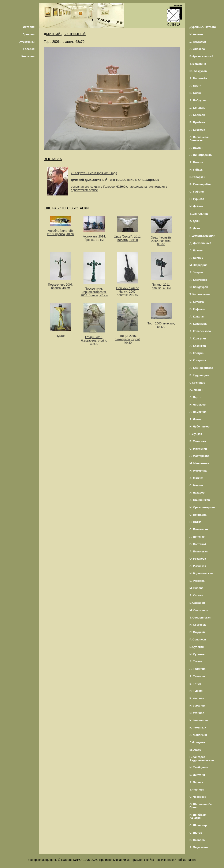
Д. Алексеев (198, 42)
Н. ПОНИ (195, 522)
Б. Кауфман (197, 302)
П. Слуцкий (197, 632)
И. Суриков (197, 654)
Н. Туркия (196, 691)
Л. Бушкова (197, 130)
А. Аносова (197, 49)
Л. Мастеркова (199, 456)
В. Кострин (197, 353)
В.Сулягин (197, 647)
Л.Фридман (197, 742)
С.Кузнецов (197, 383)
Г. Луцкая (196, 434)
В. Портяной (198, 544)
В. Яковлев (197, 840)
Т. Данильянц (199, 214)
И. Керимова (198, 324)
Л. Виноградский (201, 155)
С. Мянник (197, 485)
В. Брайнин (197, 122)
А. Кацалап (197, 317)
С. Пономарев (199, 529)
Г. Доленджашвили (202, 236)
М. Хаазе (195, 750)
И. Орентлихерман (202, 507)
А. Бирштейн (198, 78)
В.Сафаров (197, 603)
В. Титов (195, 684)
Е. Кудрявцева (199, 375)
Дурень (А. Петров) (203, 27)
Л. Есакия (196, 250)
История (29, 27)
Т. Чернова (197, 790)
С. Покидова (198, 515)
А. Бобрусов (198, 100)
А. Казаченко (198, 280)
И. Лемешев (198, 405)
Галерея (29, 49)
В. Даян (195, 228)
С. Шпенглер (198, 825)
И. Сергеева (198, 625)
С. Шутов (196, 833)
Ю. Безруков (198, 71)
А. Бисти (195, 86)
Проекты (28, 34)
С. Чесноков (198, 797)
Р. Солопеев (198, 639)
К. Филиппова (199, 720)
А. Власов (196, 162)
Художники (27, 42)
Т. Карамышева (200, 294)
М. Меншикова (199, 463)
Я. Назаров (197, 493)
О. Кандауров (199, 287)
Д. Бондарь (197, 108)
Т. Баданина (198, 64)
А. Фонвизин (198, 735)
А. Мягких (196, 478)
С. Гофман (197, 192)
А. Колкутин (198, 338)
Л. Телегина (197, 669)
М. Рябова (197, 588)
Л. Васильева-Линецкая (199, 139)
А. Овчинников (200, 500)
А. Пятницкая (199, 551)
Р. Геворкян (197, 177)
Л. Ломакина (198, 412)
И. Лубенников (200, 427)
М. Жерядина (199, 265)
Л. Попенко (197, 537)
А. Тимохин (197, 676)
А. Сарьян (196, 595)
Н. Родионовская (201, 573)
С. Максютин (198, 449)
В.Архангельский (201, 56)
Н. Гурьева (197, 199)
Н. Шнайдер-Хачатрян (198, 816)
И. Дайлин (197, 206)
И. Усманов (197, 706)
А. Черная (196, 782)
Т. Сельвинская (200, 618)
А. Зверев (196, 272)
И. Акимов (197, 34)
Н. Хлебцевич (199, 767)
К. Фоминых (198, 728)
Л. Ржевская (198, 566)
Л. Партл (195, 397)
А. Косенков (198, 346)
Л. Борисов (197, 115)
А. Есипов (196, 258)
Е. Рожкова (197, 581)
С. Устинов (197, 713)
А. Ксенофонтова (201, 368)
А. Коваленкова (200, 331)
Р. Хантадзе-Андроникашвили (202, 758)
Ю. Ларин (196, 390)
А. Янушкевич (199, 847)
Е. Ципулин (197, 775)
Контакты (28, 56)
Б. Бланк (195, 93)
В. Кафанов (197, 309)
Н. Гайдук (196, 170)
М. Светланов (199, 610)
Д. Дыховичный (200, 243)
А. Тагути (196, 661)
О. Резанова (198, 559)
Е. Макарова (198, 441)
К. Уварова (197, 698)
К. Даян (195, 221)
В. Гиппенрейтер (201, 184)
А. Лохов (196, 419)
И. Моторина (198, 471)
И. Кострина (198, 360)
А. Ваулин (196, 148)
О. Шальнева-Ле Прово (201, 806)
